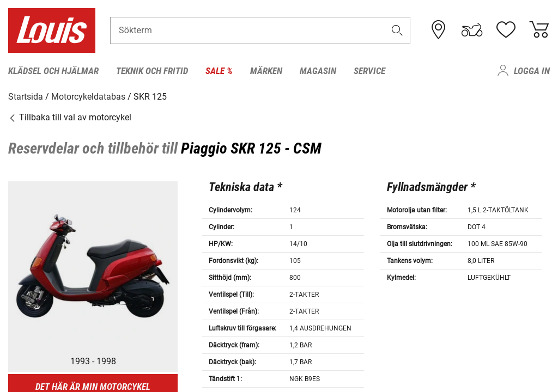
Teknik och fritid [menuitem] (152, 71)
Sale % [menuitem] (219, 71)
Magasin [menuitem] (318, 71)
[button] (397, 31)
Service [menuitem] (369, 71)
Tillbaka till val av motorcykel (70, 117)
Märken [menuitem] (266, 71)
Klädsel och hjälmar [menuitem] (53, 71)
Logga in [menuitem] (532, 71)
